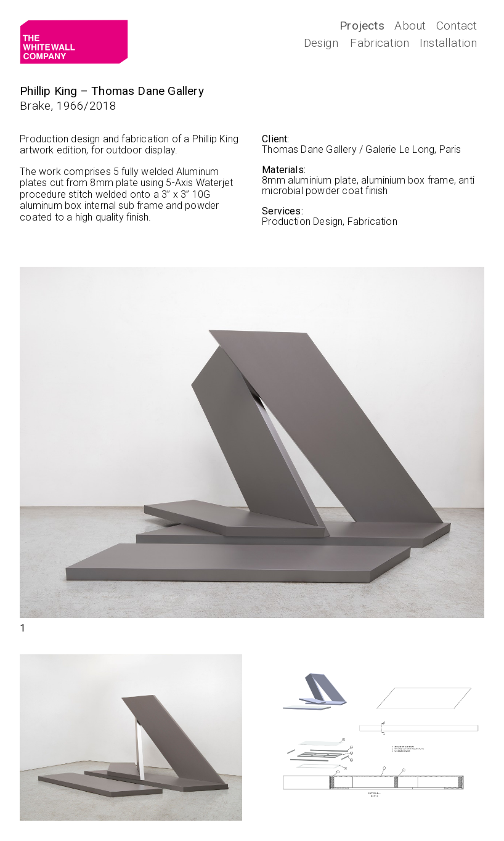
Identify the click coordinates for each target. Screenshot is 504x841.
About (410, 26)
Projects (362, 26)
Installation (448, 43)
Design (321, 43)
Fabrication (380, 43)
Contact (457, 26)
